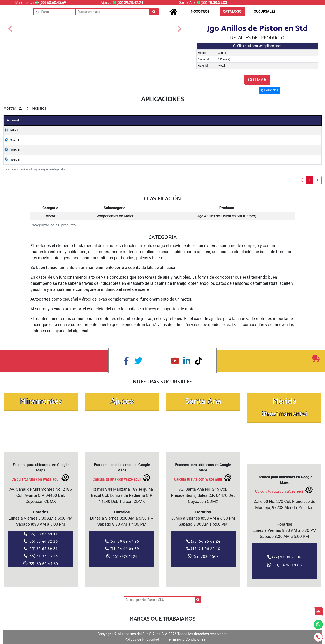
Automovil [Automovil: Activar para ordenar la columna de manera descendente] (13, 120)
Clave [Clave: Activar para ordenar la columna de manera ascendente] (197, 120)
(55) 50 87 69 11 (41, 534)
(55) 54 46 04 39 (122, 548)
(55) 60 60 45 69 (41, 563)
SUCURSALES (265, 12)
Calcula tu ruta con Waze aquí (41, 478)
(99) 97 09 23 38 (284, 557)
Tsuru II (11, 150)
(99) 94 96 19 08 (284, 565)
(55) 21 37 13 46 (41, 556)
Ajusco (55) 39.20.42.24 (122, 3)
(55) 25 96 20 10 (203, 548)
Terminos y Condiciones (186, 639)
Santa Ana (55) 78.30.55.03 (203, 3)
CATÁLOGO (232, 12)
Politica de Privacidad (142, 639)
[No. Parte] (54, 12)
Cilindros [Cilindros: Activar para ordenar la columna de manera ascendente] (256, 120)
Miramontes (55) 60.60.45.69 (41, 3)
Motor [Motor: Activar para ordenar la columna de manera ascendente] (172, 120)
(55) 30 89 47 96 (122, 541)
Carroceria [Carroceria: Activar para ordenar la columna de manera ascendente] (104, 120)
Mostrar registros (25, 108)
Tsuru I (10, 140)
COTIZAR (257, 80)
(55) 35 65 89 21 (41, 548)
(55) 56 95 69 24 (203, 541)
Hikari (10, 131)
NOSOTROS (200, 12)
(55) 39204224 (122, 556)
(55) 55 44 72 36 (41, 541)
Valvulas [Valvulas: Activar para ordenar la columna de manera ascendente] (224, 120)
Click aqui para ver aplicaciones (257, 46)
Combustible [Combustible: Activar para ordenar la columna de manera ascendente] (291, 120)
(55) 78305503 (203, 556)
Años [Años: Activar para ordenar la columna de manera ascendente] (45, 120)
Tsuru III (11, 160)
